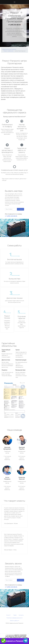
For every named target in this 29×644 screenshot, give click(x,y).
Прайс (15, 615)
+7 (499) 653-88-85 (15, 25)
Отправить (20, 209)
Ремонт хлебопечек (9, 51)
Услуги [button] (8, 615)
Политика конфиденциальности (14, 618)
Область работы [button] (14, 621)
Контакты (21, 615)
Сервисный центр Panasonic (9, 49)
